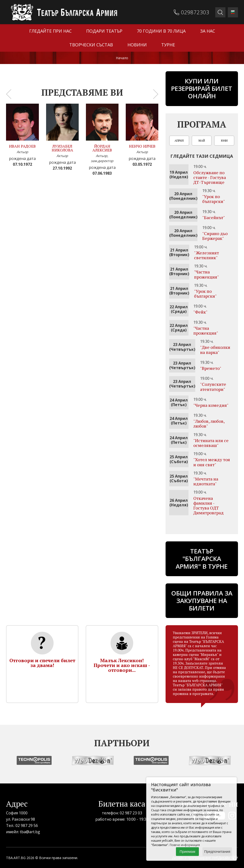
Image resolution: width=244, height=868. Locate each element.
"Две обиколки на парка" (215, 350)
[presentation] (9, 94)
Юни (224, 140)
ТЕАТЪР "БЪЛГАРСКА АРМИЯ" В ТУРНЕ (202, 559)
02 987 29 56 (27, 825)
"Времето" (211, 368)
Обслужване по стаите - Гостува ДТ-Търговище (210, 177)
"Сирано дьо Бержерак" (215, 236)
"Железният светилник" (206, 255)
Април (179, 140)
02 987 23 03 (131, 813)
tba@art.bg (30, 832)
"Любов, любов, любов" (209, 423)
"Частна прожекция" (206, 274)
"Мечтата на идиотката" (206, 481)
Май (202, 140)
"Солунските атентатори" (213, 387)
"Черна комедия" (211, 405)
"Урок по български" (214, 199)
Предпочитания (217, 851)
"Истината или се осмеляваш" (211, 443)
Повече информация (185, 845)
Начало (122, 58)
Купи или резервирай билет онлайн (202, 88)
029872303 (195, 12)
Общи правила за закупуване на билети (202, 601)
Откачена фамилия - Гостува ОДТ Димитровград (209, 506)
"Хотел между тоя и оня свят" (212, 462)
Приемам (187, 851)
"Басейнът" (214, 217)
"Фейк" (200, 312)
